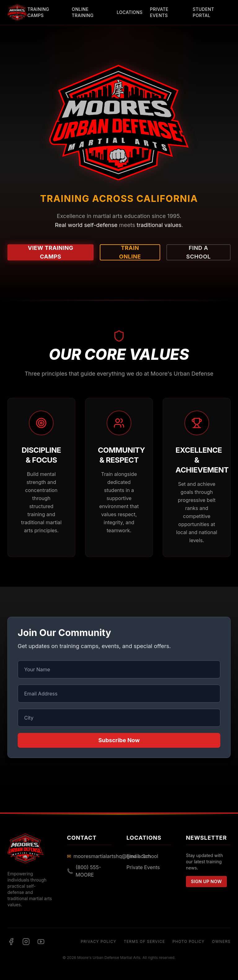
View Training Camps (51, 252)
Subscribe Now (119, 740)
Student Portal (203, 12)
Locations (129, 12)
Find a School (198, 252)
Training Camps (38, 12)
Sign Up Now (206, 881)
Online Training (83, 12)
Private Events (159, 12)
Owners (221, 941)
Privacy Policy (98, 941)
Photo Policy (189, 941)
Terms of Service (144, 941)
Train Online (130, 252)
